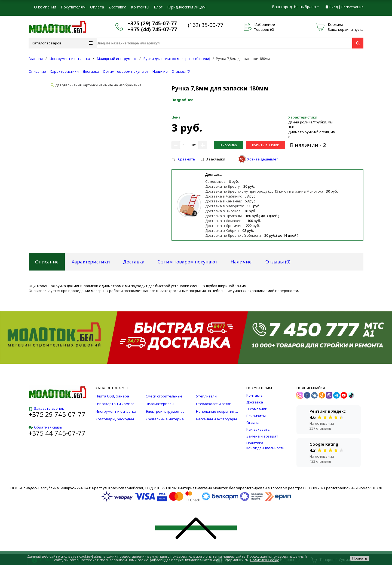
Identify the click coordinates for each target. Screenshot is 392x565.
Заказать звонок (46, 408)
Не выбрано (306, 7)
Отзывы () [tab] (278, 262)
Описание (37, 71)
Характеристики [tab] (91, 262)
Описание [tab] (47, 262)
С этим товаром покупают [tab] (188, 262)
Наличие (160, 71)
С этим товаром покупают (126, 71)
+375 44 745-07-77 (57, 433)
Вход (334, 7)
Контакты (140, 7)
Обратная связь (45, 427)
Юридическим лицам (186, 7)
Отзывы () (181, 71)
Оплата (97, 7)
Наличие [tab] (241, 262)
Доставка (117, 7)
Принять (360, 558)
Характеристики (64, 71)
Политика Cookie (265, 560)
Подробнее (182, 100)
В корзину (228, 145)
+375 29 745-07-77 (57, 414)
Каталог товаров (62, 43)
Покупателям (73, 7)
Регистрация (352, 7)
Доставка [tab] (134, 262)
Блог (158, 7)
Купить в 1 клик (266, 145)
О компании (45, 7)
